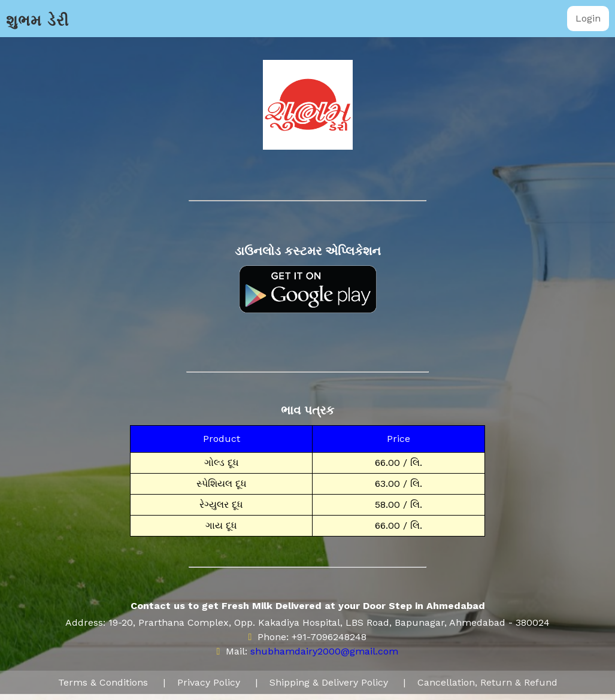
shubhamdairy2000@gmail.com (324, 651)
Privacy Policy (209, 682)
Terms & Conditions (103, 682)
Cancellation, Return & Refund (487, 682)
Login (588, 18)
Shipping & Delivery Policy (329, 682)
